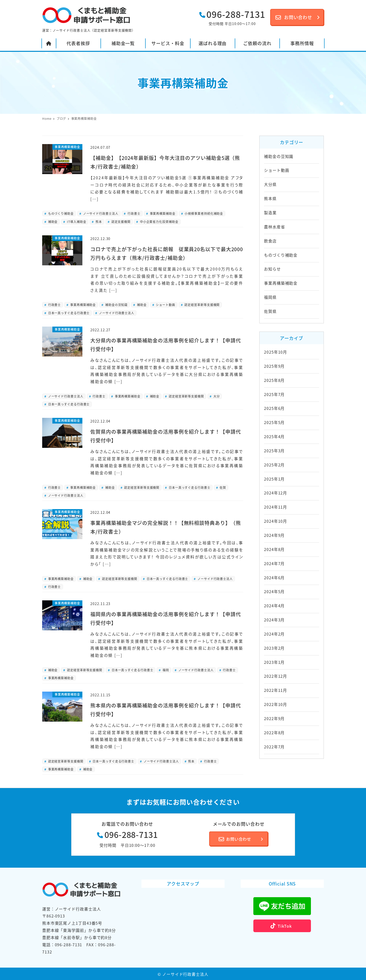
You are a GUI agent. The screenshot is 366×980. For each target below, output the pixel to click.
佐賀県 (270, 311)
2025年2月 (274, 465)
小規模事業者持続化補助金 (204, 213)
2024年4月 (274, 606)
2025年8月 (274, 380)
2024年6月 (274, 578)
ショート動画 (165, 305)
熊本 (98, 222)
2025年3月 (274, 451)
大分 (216, 396)
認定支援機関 (120, 222)
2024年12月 (276, 493)
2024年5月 (274, 592)
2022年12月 (276, 676)
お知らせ (272, 269)
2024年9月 (274, 535)
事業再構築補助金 (162, 213)
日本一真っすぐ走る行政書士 (68, 313)
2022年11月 (276, 690)
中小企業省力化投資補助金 (159, 222)
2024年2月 (274, 634)
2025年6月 (274, 408)
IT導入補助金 (76, 222)
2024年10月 (276, 521)
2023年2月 (274, 648)
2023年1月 (274, 662)
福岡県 (270, 297)
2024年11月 (276, 507)
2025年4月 (274, 437)
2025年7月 (274, 394)
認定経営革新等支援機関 (202, 305)
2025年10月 (276, 352)
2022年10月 (276, 704)
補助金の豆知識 (116, 305)
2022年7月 (274, 747)
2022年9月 (274, 719)
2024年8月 (274, 549)
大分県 (270, 184)
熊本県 (270, 199)
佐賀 (223, 487)
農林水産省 (275, 227)
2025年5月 (274, 422)
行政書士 (133, 213)
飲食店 (270, 241)
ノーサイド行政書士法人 (100, 213)
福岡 (165, 670)
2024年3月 (274, 620)
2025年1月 (274, 479)
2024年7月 (274, 564)
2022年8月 (274, 733)
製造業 (270, 213)
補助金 (52, 222)
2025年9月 (274, 366)
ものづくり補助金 (60, 213)
